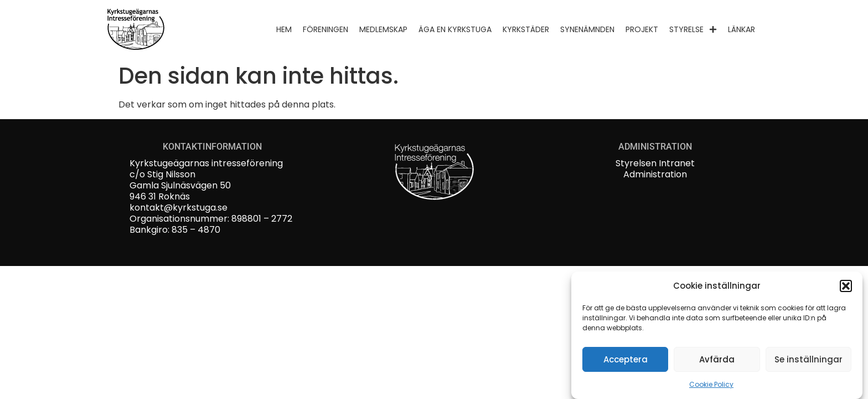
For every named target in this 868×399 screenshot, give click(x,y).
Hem (284, 29)
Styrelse (693, 29)
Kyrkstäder (526, 29)
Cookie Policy (711, 385)
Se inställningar (808, 360)
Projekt (642, 29)
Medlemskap (383, 29)
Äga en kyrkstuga (455, 29)
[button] (846, 287)
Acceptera (626, 360)
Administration (655, 174)
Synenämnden (587, 29)
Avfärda (717, 360)
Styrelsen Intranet (655, 163)
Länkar (742, 29)
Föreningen (325, 29)
